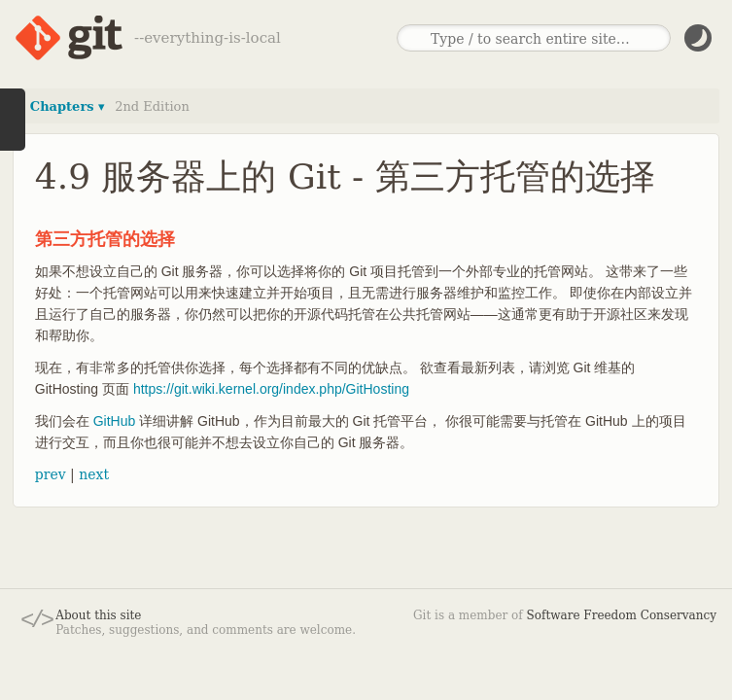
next (94, 474)
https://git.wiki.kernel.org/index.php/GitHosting (271, 389)
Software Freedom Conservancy (622, 615)
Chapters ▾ (68, 106)
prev (51, 474)
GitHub (115, 421)
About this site (98, 615)
